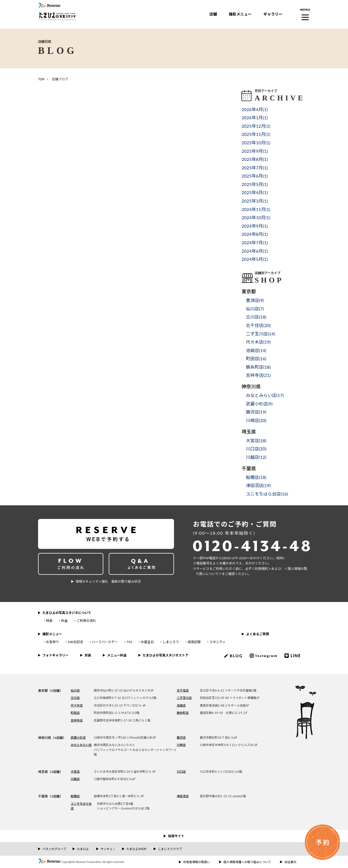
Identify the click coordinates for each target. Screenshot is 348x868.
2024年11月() (256, 209)
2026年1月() (254, 117)
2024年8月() (254, 234)
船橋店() (256, 477)
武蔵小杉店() (259, 404)
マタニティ (217, 642)
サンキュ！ (108, 849)
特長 (49, 621)
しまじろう (171, 642)
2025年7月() (254, 168)
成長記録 (194, 642)
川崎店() (256, 420)
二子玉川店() (260, 334)
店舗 (213, 14)
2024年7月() (254, 242)
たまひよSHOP (136, 849)
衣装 (88, 655)
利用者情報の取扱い (197, 862)
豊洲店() (255, 300)
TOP (41, 79)
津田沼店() (258, 485)
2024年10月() (256, 217)
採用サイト (176, 836)
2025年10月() (256, 143)
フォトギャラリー (55, 655)
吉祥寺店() (258, 375)
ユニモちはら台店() (267, 494)
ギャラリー (273, 14)
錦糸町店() (258, 367)
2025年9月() (254, 151)
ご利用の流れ (86, 621)
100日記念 (75, 642)
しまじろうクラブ (170, 849)
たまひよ (83, 849)
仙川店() (255, 309)
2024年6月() (254, 251)
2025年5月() (254, 184)
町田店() (256, 358)
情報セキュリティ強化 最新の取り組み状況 (108, 581)
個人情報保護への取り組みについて (247, 862)
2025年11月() (256, 134)
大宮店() (256, 440)
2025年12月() (256, 126)
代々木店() (258, 342)
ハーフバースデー (105, 642)
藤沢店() (256, 412)
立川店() (256, 317)
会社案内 (290, 862)
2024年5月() (254, 259)
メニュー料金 (117, 655)
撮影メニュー (240, 14)
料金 (64, 621)
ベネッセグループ (54, 849)
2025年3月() (254, 201)
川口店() (256, 449)
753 (129, 642)
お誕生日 (147, 642)
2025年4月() (254, 192)
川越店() (256, 457)
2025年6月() (254, 176)
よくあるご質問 (257, 634)
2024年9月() (254, 226)
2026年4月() (254, 109)
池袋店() (256, 350)
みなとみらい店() (265, 395)
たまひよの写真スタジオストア (166, 655)
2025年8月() (254, 159)
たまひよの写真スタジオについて (67, 613)
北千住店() (258, 325)
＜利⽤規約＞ (262, 569)
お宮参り (52, 642)
